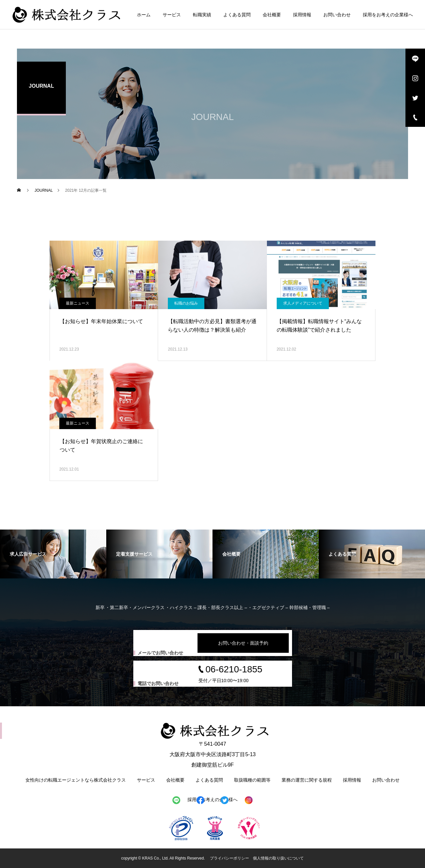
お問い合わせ (337, 15)
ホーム (144, 15)
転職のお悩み (186, 303)
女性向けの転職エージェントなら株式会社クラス (76, 780)
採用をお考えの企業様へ (388, 15)
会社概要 (272, 15)
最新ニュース (78, 303)
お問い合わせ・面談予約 (243, 643)
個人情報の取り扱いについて (278, 858)
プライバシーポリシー (229, 858)
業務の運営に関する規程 (307, 780)
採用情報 (302, 15)
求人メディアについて (303, 303)
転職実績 (202, 15)
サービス (172, 15)
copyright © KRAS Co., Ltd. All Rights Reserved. (164, 858)
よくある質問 (237, 15)
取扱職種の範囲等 (252, 780)
